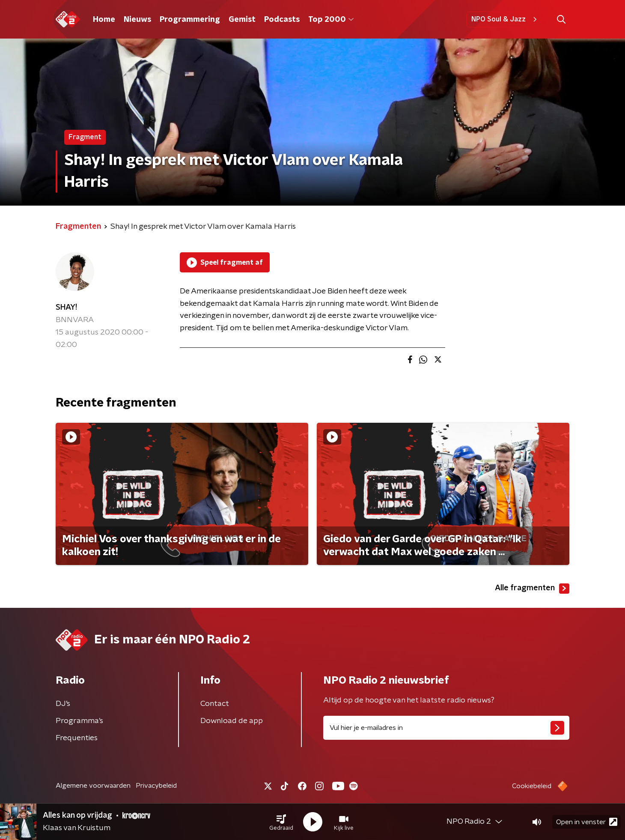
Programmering (190, 20)
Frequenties (77, 738)
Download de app (232, 721)
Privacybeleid (156, 786)
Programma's (79, 721)
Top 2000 (331, 20)
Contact (215, 704)
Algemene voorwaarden (93, 786)
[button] (281, 822)
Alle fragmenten (532, 589)
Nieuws (137, 20)
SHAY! (66, 308)
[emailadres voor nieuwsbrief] (446, 728)
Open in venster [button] (587, 822)
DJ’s (63, 704)
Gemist (242, 20)
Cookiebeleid (532, 786)
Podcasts (282, 20)
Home (104, 20)
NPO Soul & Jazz (505, 19)
